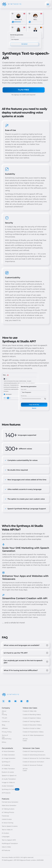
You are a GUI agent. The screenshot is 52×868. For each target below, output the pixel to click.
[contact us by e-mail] (21, 701)
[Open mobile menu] (48, 4)
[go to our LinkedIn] (27, 701)
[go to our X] (3, 701)
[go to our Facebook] (9, 701)
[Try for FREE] (23, 90)
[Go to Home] (12, 4)
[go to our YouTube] (15, 701)
